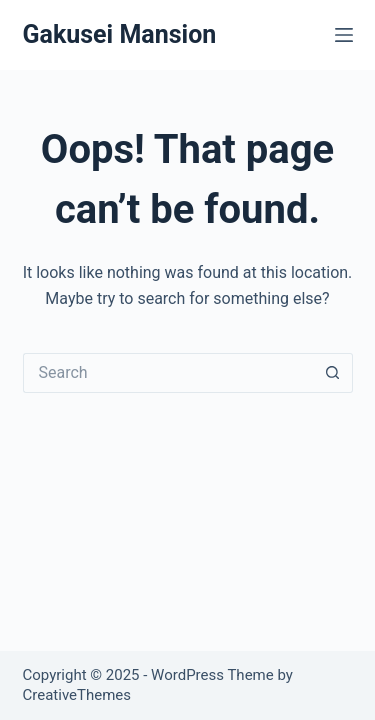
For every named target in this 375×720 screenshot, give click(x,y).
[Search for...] (168, 373)
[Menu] (344, 35)
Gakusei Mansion (120, 34)
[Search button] (333, 373)
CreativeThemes (77, 695)
